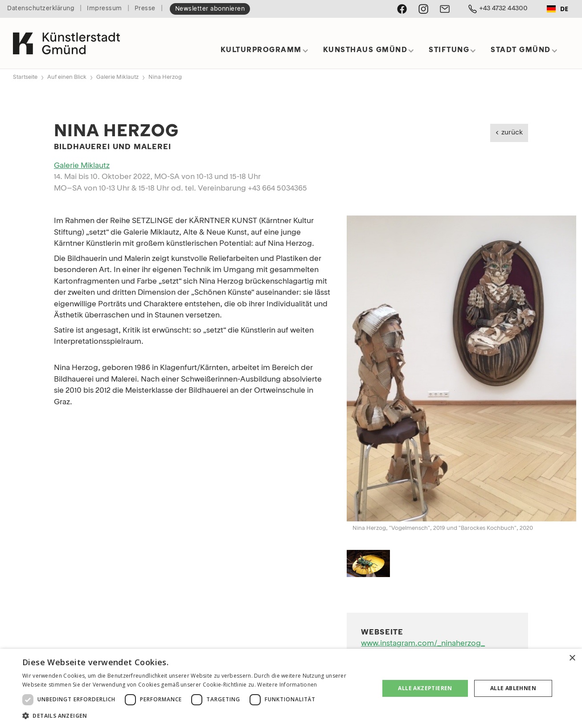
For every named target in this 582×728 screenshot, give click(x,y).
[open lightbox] (461, 368)
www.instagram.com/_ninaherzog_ (423, 644)
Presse (145, 9)
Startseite (25, 77)
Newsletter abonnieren (210, 9)
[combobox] (557, 9)
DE (557, 9)
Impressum (105, 9)
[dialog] (291, 688)
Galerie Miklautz (117, 77)
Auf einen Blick (67, 77)
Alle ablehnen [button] (513, 688)
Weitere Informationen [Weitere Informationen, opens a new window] (287, 685)
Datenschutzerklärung (41, 9)
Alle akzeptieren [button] (425, 688)
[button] (265, 53)
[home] (66, 40)
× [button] (572, 658)
